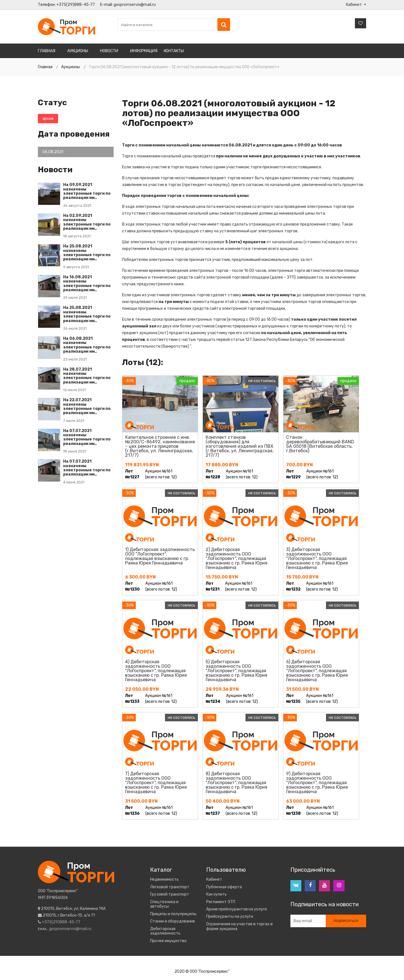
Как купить (216, 894)
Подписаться (346, 921)
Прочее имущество (168, 941)
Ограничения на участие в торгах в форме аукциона (239, 927)
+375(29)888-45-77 (76, 5)
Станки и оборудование (173, 921)
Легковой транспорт (170, 887)
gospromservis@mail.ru (135, 5)
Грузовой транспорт (170, 894)
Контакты (174, 51)
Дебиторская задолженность (165, 931)
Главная (47, 51)
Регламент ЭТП (221, 902)
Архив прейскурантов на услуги (237, 909)
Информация (144, 51)
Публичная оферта (224, 887)
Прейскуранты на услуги (230, 917)
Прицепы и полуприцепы (173, 914)
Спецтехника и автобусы (164, 904)
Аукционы (78, 51)
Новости (109, 51)
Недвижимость (164, 880)
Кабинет (214, 880)
